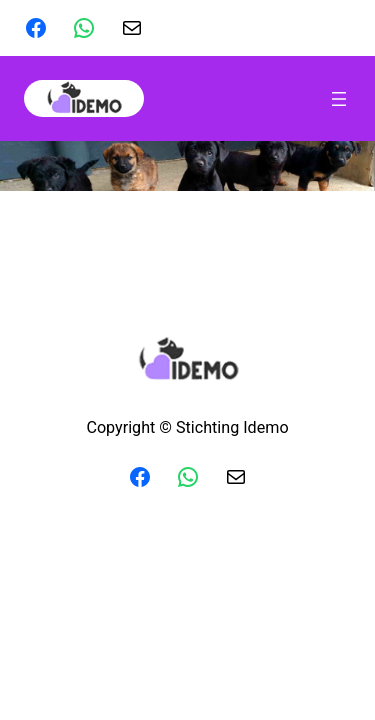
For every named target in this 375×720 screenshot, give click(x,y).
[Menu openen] (339, 99)
